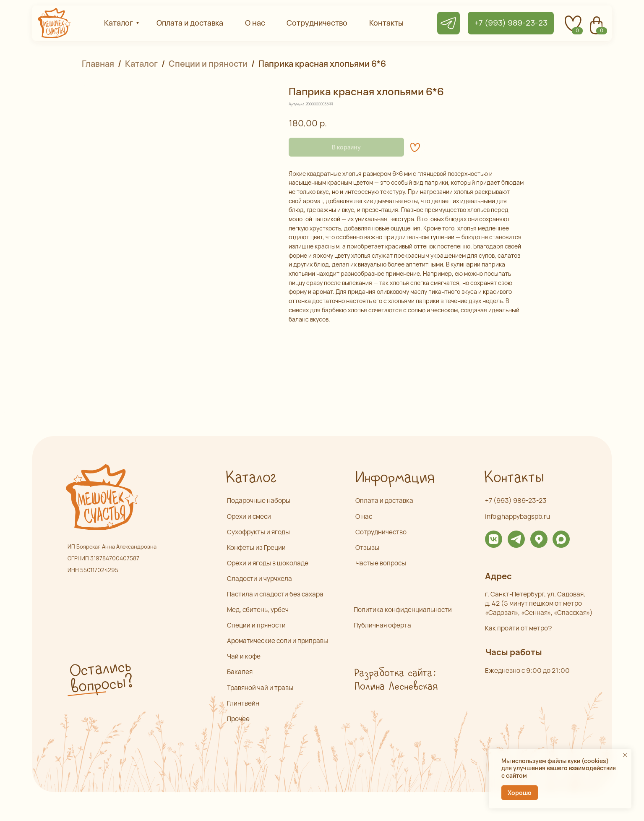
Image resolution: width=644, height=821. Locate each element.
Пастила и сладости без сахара (275, 594)
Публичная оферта (382, 625)
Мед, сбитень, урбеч (258, 610)
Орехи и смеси (249, 516)
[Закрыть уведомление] (625, 755)
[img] (494, 539)
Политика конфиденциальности (403, 610)
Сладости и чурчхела (259, 579)
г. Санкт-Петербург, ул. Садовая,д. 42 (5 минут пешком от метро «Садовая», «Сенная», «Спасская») (539, 603)
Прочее (238, 719)
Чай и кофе (244, 656)
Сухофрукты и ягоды (258, 532)
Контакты (514, 478)
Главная (98, 64)
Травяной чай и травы (260, 688)
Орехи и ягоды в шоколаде (268, 563)
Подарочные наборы (259, 501)
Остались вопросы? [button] (101, 677)
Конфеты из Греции (256, 548)
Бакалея (240, 672)
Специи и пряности (208, 64)
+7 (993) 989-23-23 (516, 501)
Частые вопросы (381, 563)
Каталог (141, 64)
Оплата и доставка (384, 501)
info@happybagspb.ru (518, 516)
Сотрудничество (381, 532)
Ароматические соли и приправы (278, 641)
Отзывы (367, 548)
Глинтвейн (243, 703)
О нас (364, 516)
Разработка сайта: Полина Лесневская (396, 680)
